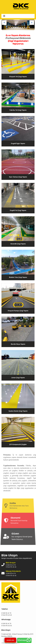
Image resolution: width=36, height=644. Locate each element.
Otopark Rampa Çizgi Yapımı (18, 311)
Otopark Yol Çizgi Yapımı (18, 77)
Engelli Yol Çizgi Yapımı (18, 210)
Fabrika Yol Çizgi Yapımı (18, 110)
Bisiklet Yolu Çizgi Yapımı (18, 277)
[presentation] (4, 23)
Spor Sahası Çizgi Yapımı (18, 177)
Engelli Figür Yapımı (18, 144)
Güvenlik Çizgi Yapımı (18, 244)
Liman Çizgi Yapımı (18, 378)
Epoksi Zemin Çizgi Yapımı (18, 411)
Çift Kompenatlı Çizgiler (18, 444)
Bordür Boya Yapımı (18, 344)
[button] (7, 27)
